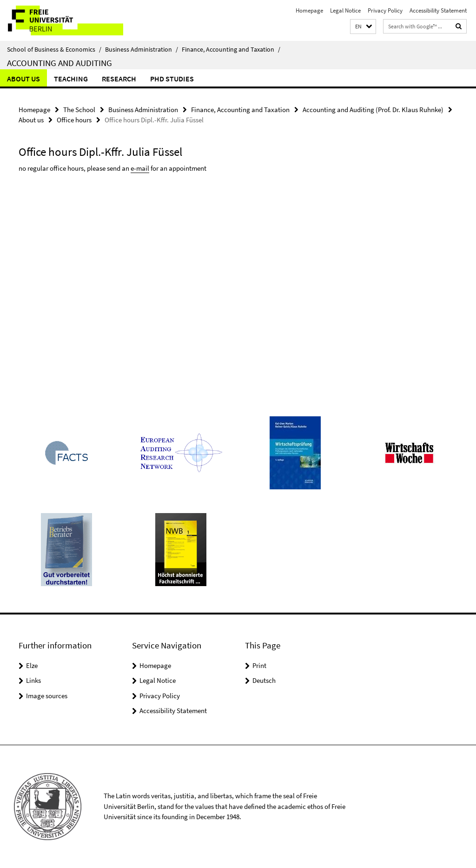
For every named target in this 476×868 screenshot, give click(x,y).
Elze (32, 665)
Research (119, 79)
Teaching (71, 79)
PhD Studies (172, 79)
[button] (363, 27)
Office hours (74, 120)
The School (79, 110)
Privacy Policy (385, 10)
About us (23, 79)
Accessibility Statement (438, 10)
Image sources (47, 696)
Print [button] (259, 665)
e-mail (140, 168)
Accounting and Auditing (59, 63)
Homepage (309, 10)
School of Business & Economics (54, 49)
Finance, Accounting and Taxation (231, 49)
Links (33, 680)
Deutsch (264, 680)
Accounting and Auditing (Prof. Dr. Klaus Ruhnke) (373, 110)
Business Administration (142, 49)
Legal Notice (345, 10)
